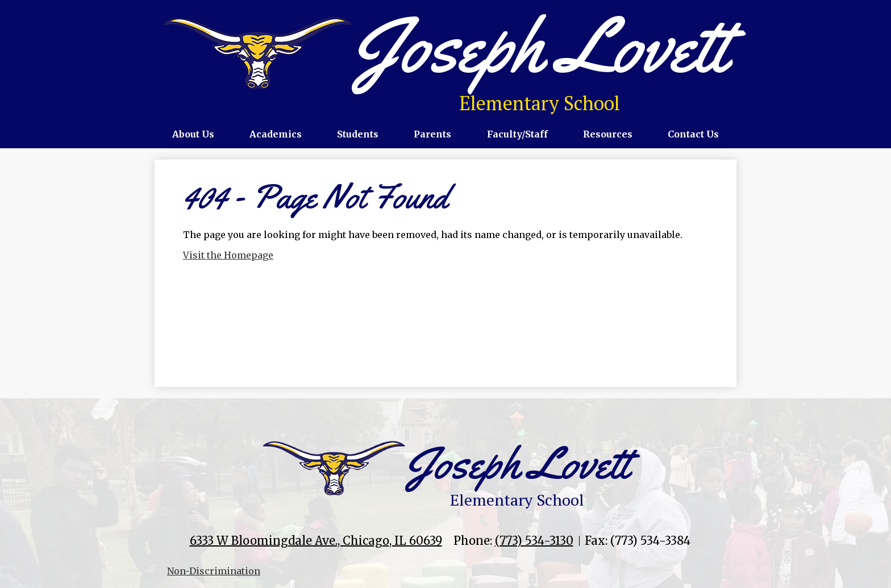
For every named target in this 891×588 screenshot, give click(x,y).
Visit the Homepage (228, 255)
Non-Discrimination (214, 571)
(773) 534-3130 (534, 541)
